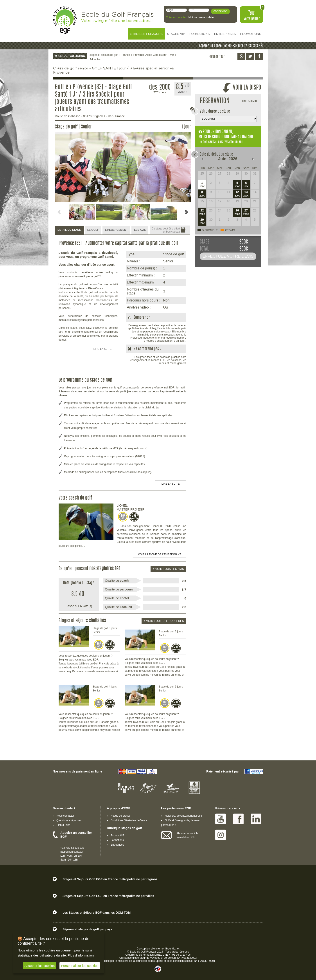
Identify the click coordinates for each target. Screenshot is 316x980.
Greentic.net (172, 949)
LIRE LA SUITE (103, 349)
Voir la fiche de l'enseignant (160, 554)
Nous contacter (65, 816)
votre (252, 19)
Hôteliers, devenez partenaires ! (183, 816)
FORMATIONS (199, 34)
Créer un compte (176, 17)
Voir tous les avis (168, 569)
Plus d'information (81, 955)
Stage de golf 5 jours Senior (171, 689)
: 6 (183, 92)
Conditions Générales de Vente (129, 820)
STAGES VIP (176, 34)
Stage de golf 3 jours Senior (105, 630)
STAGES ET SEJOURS (146, 34)
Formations (117, 840)
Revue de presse (121, 816)
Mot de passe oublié (201, 17)
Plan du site (63, 825)
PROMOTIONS (251, 34)
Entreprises (117, 845)
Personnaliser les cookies (80, 966)
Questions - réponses (69, 820)
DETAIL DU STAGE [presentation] (69, 230)
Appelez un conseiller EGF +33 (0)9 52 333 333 (228, 46)
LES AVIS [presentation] (140, 230)
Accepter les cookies (39, 966)
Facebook (238, 819)
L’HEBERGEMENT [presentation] (116, 230)
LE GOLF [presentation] (93, 230)
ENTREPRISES (225, 34)
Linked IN (256, 819)
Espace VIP (118, 836)
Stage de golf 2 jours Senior (171, 633)
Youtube (221, 819)
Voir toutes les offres (164, 621)
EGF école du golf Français (65, 20)
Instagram (221, 835)
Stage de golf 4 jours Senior (105, 689)
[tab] (69, 230)
